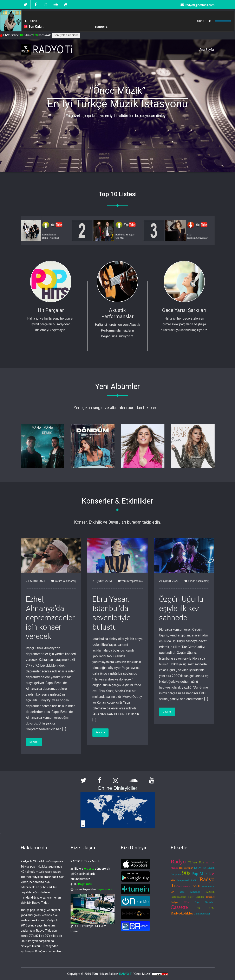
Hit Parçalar (51, 310)
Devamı (34, 742)
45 (213, 874)
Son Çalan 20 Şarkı (66, 35)
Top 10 (196, 886)
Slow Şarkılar (196, 897)
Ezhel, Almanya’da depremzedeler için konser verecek (50, 618)
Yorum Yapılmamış (64, 581)
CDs (186, 902)
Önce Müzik (183, 886)
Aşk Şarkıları (205, 902)
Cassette (179, 907)
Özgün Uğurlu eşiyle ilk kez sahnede (181, 609)
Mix (173, 880)
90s (186, 873)
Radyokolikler (182, 913)
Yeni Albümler (190, 892)
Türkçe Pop (196, 862)
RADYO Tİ (126, 974)
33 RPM (206, 908)
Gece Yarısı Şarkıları (184, 310)
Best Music (208, 886)
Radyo (178, 861)
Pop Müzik (201, 874)
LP (172, 892)
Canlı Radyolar (202, 914)
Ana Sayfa (207, 50)
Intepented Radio (187, 880)
